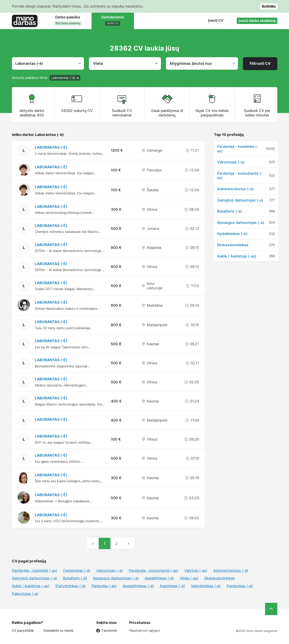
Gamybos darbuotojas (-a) (240, 200)
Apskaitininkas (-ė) (138, 586)
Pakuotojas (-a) (25, 594)
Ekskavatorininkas (233, 245)
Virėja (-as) (189, 578)
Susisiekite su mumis (58, 631)
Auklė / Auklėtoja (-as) (237, 256)
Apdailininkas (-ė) (232, 234)
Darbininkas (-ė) (77, 570)
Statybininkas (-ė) (70, 586)
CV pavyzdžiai (23, 631)
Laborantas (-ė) (51, 147)
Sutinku (269, 6)
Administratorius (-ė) (235, 189)
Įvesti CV (216, 21)
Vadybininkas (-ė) (206, 586)
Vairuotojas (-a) (231, 162)
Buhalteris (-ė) (230, 211)
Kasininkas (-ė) (172, 586)
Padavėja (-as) (104, 586)
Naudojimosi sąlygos (145, 630)
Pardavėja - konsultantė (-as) (154, 570)
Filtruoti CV (260, 63)
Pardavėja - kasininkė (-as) (35, 570)
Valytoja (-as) (196, 570)
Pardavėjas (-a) (240, 586)
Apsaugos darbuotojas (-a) (241, 223)
